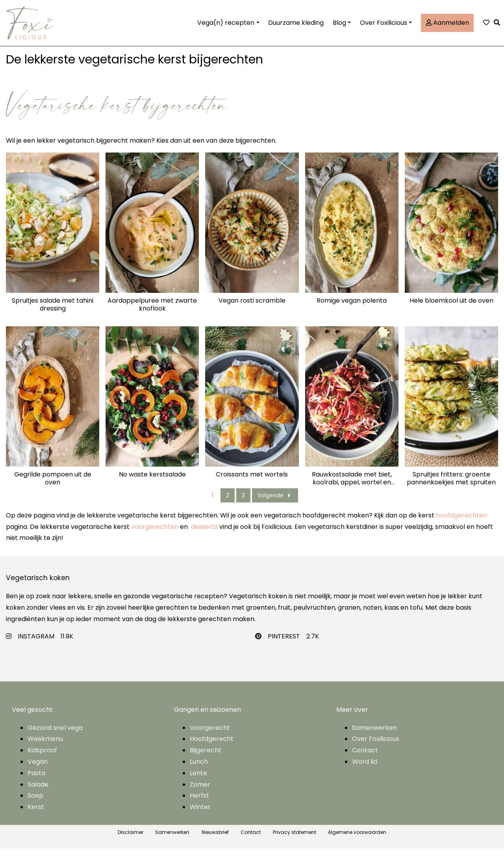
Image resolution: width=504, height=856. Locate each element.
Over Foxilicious (384, 26)
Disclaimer (131, 840)
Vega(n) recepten (226, 26)
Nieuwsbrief (215, 840)
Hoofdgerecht (212, 746)
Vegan (38, 769)
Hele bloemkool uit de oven (451, 308)
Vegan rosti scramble (252, 308)
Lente (198, 781)
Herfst (199, 803)
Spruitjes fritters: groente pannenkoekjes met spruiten (451, 486)
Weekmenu (45, 746)
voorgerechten (155, 534)
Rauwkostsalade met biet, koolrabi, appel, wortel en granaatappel (352, 486)
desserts (204, 534)
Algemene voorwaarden (357, 840)
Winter (200, 814)
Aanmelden (447, 26)
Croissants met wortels (252, 482)
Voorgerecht (210, 735)
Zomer (200, 792)
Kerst (36, 814)
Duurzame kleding (296, 26)
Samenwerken (374, 735)
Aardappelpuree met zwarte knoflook (152, 312)
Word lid (365, 769)
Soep (35, 803)
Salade (38, 792)
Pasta (36, 781)
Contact (365, 758)
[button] (499, 27)
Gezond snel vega (55, 735)
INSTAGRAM (36, 643)
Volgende (275, 502)
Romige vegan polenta (352, 308)
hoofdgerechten (461, 523)
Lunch (199, 769)
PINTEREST (284, 643)
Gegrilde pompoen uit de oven (53, 486)
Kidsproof (42, 758)
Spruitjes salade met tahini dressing (53, 312)
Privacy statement (295, 840)
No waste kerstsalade (152, 482)
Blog (339, 26)
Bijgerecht (206, 758)
